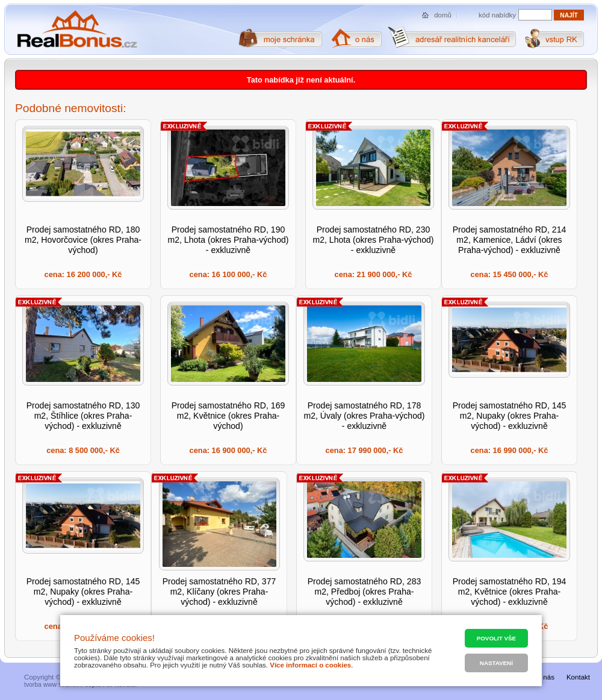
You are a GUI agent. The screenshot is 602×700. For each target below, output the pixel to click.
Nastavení (496, 663)
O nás (545, 677)
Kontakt (578, 677)
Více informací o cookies (310, 665)
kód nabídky (497, 15)
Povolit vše (496, 638)
